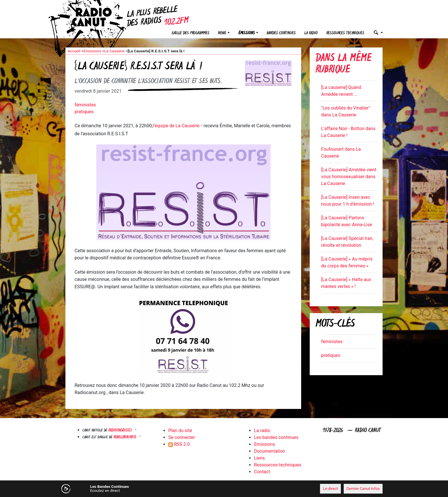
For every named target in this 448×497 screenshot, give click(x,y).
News (222, 33)
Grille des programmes (191, 33)
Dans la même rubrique (343, 64)
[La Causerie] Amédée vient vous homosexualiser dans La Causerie (349, 177)
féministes (85, 105)
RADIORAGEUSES (121, 431)
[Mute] (154, 488)
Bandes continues (281, 33)
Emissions (92, 51)
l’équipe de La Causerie (176, 126)
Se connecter (182, 437)
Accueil (74, 51)
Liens (259, 458)
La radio (311, 33)
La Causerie (114, 51)
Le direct (330, 488)
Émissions (247, 33)
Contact (262, 472)
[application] (224, 489)
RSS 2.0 (179, 444)
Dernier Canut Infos (363, 488)
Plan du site (180, 431)
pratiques (84, 112)
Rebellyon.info (125, 437)
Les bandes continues (276, 437)
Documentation (270, 451)
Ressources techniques (345, 33)
